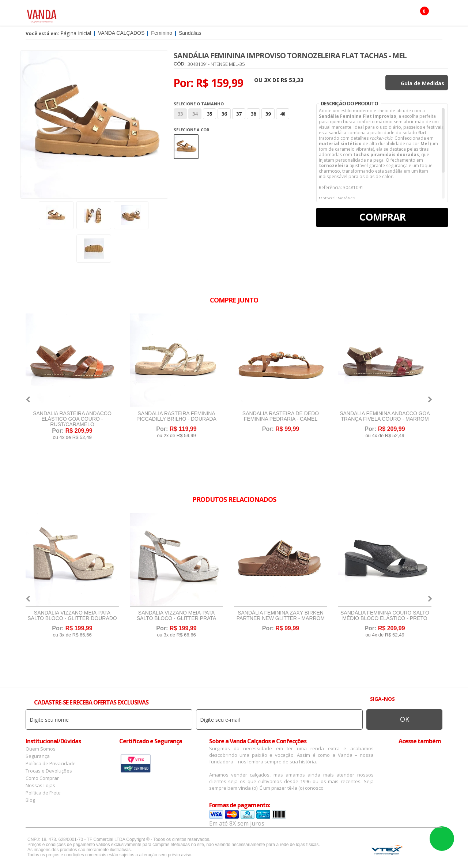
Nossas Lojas (40, 785)
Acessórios (179, 15)
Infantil (281, 15)
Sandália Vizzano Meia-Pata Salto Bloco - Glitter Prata (177, 616)
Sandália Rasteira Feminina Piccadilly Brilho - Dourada (176, 416)
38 (253, 114)
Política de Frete (43, 793)
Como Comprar (42, 778)
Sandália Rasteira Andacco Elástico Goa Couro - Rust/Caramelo (72, 419)
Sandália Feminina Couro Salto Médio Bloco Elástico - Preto (385, 616)
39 (268, 114)
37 (239, 114)
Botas (309, 15)
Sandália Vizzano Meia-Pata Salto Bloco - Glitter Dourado (72, 616)
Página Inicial (76, 33)
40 (283, 114)
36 (224, 114)
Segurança (38, 756)
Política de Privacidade (51, 763)
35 (210, 114)
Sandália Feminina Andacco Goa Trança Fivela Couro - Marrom (385, 416)
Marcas (251, 15)
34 (195, 114)
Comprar (382, 217)
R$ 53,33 (292, 80)
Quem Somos (41, 749)
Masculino (140, 15)
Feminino (105, 15)
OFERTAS (338, 15)
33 (180, 114)
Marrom (186, 147)
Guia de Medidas (422, 83)
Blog (30, 800)
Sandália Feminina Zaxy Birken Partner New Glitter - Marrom (281, 616)
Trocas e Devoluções (49, 771)
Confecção (217, 15)
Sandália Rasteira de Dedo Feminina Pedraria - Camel (281, 416)
